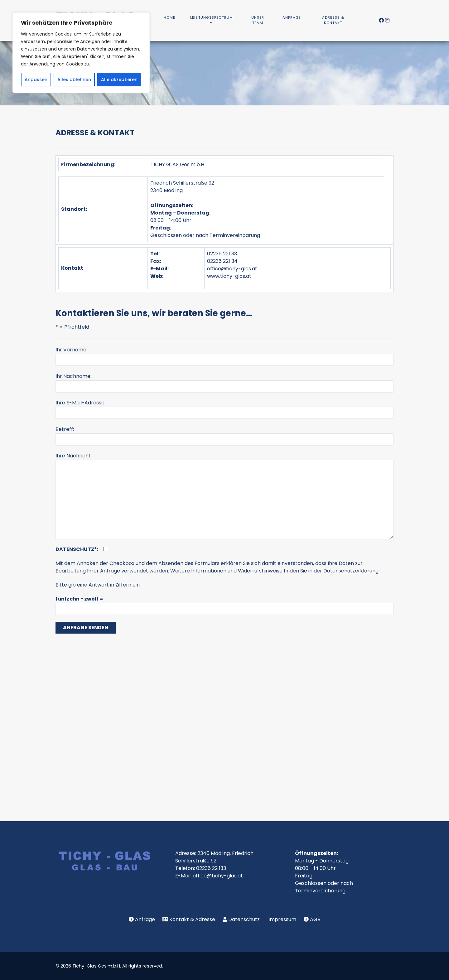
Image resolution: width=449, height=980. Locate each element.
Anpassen (36, 80)
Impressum (282, 919)
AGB (315, 919)
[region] (81, 53)
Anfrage (145, 919)
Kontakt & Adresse (192, 919)
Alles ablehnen (74, 80)
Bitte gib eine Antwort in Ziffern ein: (98, 585)
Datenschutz (244, 919)
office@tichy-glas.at (232, 269)
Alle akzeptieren (119, 80)
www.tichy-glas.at (229, 276)
